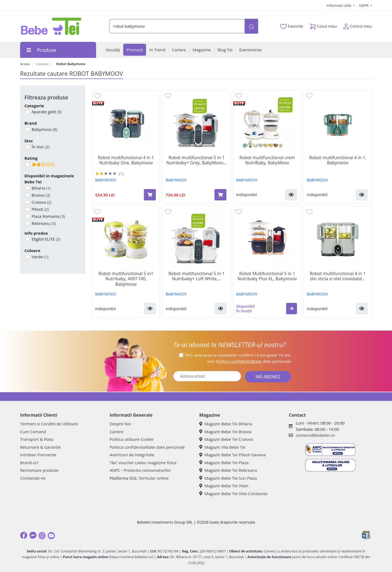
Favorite (292, 26)
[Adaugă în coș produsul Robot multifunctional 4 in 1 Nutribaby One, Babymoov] (150, 195)
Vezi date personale (249, 361)
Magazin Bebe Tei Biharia (226, 424)
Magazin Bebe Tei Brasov (225, 432)
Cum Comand (33, 432)
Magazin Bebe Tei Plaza (224, 463)
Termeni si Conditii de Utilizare (49, 424)
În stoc (40, 147)
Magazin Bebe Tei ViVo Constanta (233, 494)
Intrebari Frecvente (38, 455)
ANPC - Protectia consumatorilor (140, 470)
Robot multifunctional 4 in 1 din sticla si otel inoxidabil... (338, 276)
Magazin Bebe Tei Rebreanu (228, 470)
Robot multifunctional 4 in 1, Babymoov (338, 160)
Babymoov (44, 129)
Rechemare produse (39, 470)
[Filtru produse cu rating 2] (28, 164)
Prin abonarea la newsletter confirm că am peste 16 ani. (238, 355)
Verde (39, 257)
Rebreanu (43, 223)
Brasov (40, 195)
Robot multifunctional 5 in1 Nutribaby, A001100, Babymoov (126, 279)
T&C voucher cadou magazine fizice (143, 463)
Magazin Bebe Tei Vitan (224, 486)
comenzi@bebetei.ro (315, 435)
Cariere (117, 432)
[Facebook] (24, 535)
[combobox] (177, 26)
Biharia (41, 188)
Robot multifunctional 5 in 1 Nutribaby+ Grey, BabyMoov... (197, 160)
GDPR (364, 5)
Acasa (25, 64)
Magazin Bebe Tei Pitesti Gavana (233, 455)
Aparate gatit (46, 112)
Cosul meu (323, 25)
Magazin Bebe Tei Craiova (226, 439)
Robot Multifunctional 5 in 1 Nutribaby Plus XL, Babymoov (267, 276)
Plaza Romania (48, 216)
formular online (154, 478)
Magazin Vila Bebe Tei (222, 447)
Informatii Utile (339, 5)
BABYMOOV (106, 180)
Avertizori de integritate (132, 455)
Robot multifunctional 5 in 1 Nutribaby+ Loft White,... (197, 276)
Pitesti (40, 209)
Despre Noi (120, 424)
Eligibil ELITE (46, 239)
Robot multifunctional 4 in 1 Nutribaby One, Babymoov (126, 160)
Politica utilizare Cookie (132, 439)
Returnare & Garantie (40, 447)
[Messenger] (33, 535)
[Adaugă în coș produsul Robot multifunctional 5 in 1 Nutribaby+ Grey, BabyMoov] (220, 195)
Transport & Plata (37, 439)
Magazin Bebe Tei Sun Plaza (228, 478)
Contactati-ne (33, 478)
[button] (291, 195)
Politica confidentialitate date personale (147, 447)
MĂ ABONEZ (268, 377)
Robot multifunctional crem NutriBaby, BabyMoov (267, 160)
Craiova (41, 202)
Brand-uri (29, 463)
